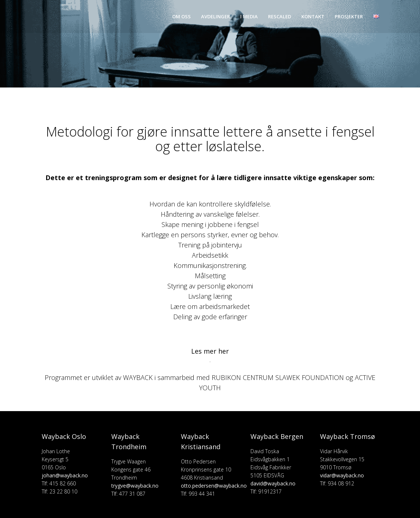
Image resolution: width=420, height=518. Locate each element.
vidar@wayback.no (342, 475)
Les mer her (210, 351)
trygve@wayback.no (135, 486)
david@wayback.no (273, 483)
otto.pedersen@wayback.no (214, 486)
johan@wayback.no (65, 475)
